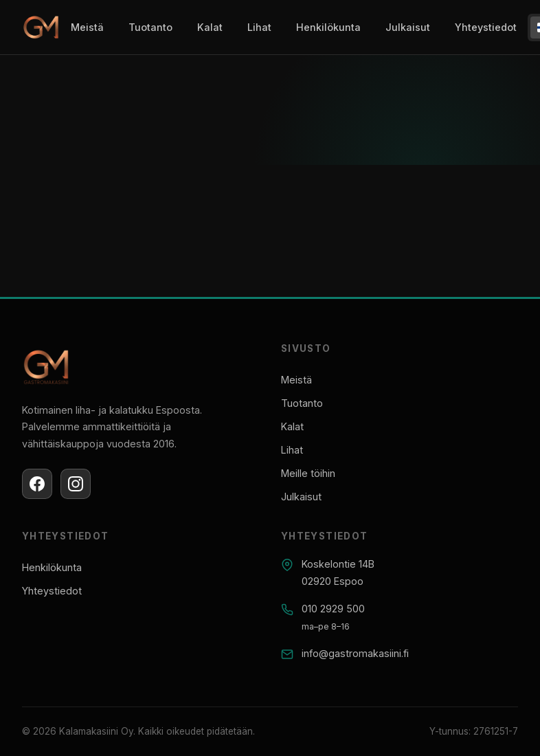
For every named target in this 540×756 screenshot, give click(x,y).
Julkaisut (408, 27)
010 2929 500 (333, 609)
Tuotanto (150, 27)
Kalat (210, 27)
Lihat (259, 27)
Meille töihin (308, 473)
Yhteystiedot (486, 27)
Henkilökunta (328, 27)
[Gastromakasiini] (41, 28)
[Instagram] (76, 484)
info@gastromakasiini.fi (355, 653)
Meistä (87, 27)
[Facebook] (37, 484)
